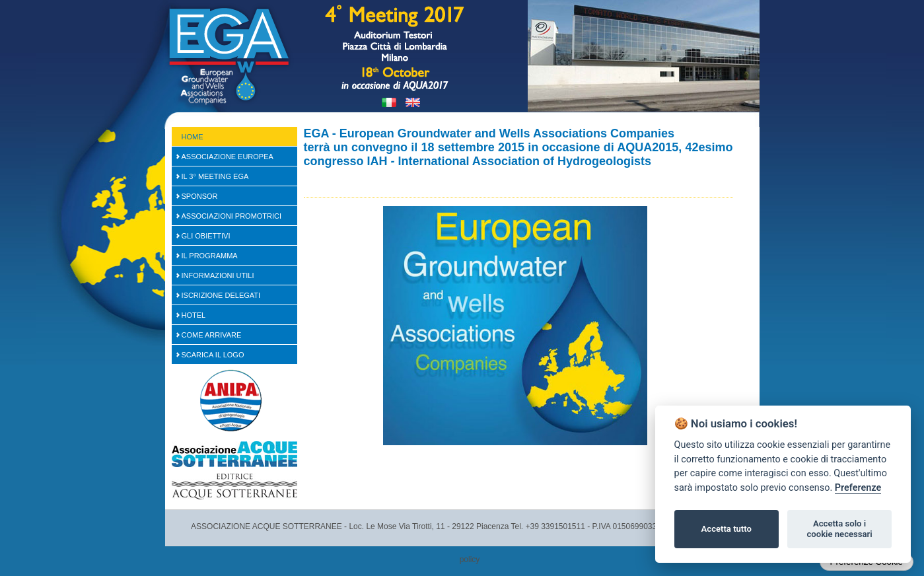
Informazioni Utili (218, 275)
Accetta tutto (727, 529)
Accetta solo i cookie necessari (839, 529)
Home (193, 137)
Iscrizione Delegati (221, 295)
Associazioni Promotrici (232, 216)
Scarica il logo (213, 355)
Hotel (194, 315)
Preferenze (858, 488)
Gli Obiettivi (206, 236)
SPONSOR (200, 196)
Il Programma (210, 256)
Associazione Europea (228, 157)
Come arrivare (212, 335)
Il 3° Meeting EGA (215, 176)
